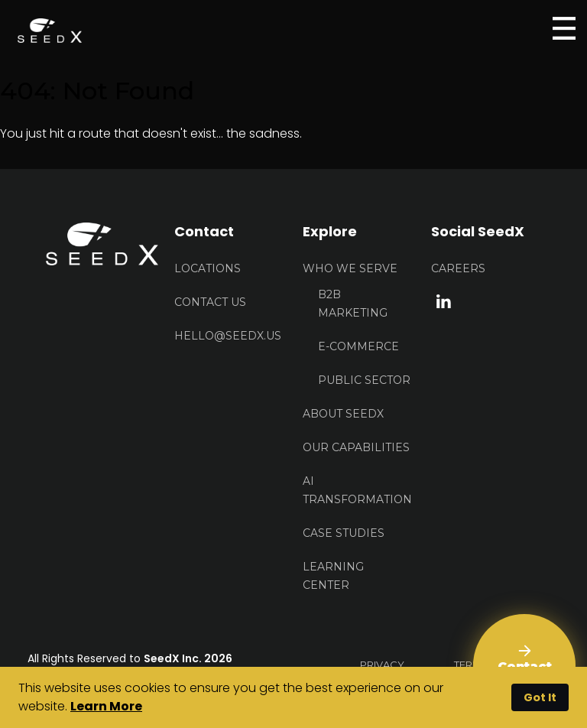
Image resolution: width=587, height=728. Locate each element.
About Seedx (343, 414)
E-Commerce (358, 346)
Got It (540, 697)
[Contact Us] (524, 665)
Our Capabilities (356, 447)
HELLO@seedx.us (228, 336)
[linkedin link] (444, 300)
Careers (458, 268)
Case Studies (344, 533)
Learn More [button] (106, 706)
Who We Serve (350, 268)
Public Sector (364, 380)
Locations (208, 268)
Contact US (210, 302)
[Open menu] (564, 28)
